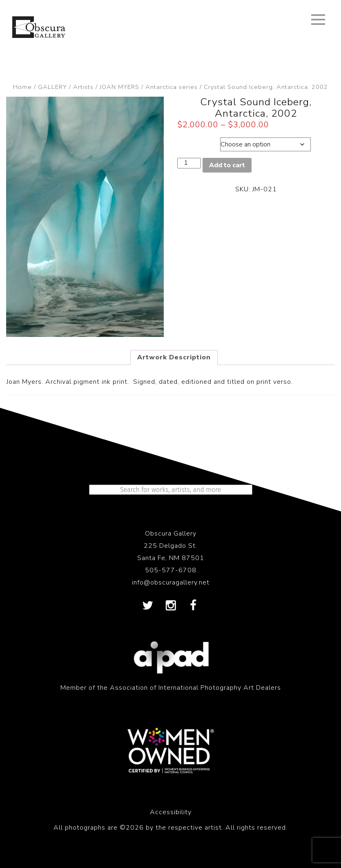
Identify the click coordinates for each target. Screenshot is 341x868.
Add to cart (227, 165)
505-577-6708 (171, 570)
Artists (83, 87)
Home (22, 87)
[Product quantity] (189, 163)
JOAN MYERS (119, 87)
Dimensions (197, 142)
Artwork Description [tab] (174, 357)
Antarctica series (172, 87)
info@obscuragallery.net (171, 582)
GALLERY (52, 87)
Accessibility (171, 812)
